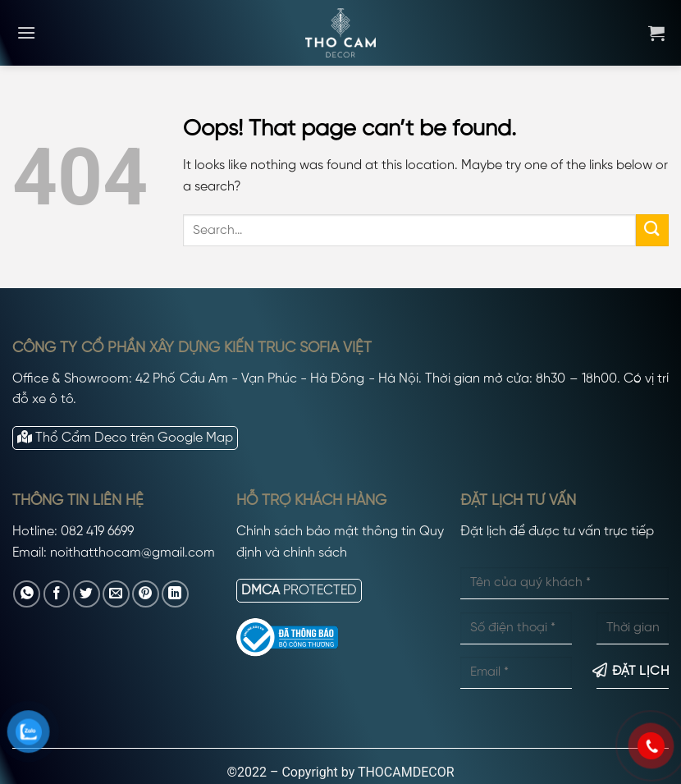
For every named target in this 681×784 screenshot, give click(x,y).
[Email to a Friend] (116, 594)
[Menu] (26, 32)
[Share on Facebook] (57, 594)
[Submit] (652, 230)
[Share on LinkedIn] (175, 594)
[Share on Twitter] (87, 594)
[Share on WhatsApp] (27, 594)
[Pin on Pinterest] (146, 594)
